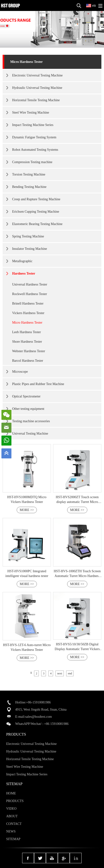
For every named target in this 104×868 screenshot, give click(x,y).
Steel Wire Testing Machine (31, 113)
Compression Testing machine (32, 162)
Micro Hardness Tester (27, 62)
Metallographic (22, 261)
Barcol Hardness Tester (28, 361)
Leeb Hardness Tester (27, 332)
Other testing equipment (28, 409)
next (60, 673)
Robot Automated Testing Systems (35, 150)
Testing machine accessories (31, 421)
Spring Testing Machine (28, 236)
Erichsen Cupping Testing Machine (36, 212)
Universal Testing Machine (30, 434)
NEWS (11, 831)
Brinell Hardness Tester (28, 304)
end (70, 673)
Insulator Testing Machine (30, 249)
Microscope (20, 372)
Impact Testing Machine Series (33, 125)
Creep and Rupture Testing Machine (36, 199)
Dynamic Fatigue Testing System (34, 137)
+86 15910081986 (56, 724)
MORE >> (27, 510)
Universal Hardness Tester (30, 284)
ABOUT (12, 816)
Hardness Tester (24, 273)
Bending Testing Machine (29, 187)
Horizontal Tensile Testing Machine (36, 100)
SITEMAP (13, 839)
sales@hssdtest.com (39, 717)
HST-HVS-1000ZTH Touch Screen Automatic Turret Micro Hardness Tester (77, 576)
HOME (11, 793)
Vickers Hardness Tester (28, 313)
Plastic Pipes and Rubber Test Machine (38, 384)
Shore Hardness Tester (27, 342)
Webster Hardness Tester (29, 351)
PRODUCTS (15, 801)
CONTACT (14, 824)
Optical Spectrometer (26, 396)
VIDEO (11, 809)
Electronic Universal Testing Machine (37, 75)
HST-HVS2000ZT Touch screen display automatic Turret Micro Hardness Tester (77, 502)
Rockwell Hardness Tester (30, 294)
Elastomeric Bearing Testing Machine (37, 224)
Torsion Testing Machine (29, 174)
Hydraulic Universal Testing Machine (37, 88)
